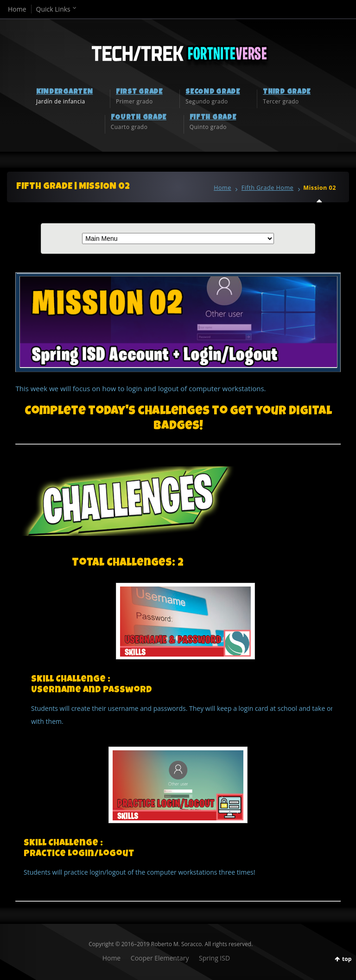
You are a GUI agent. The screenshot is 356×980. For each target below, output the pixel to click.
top (347, 959)
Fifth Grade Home (267, 188)
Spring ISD (214, 958)
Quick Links (53, 9)
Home (17, 9)
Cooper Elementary (160, 958)
